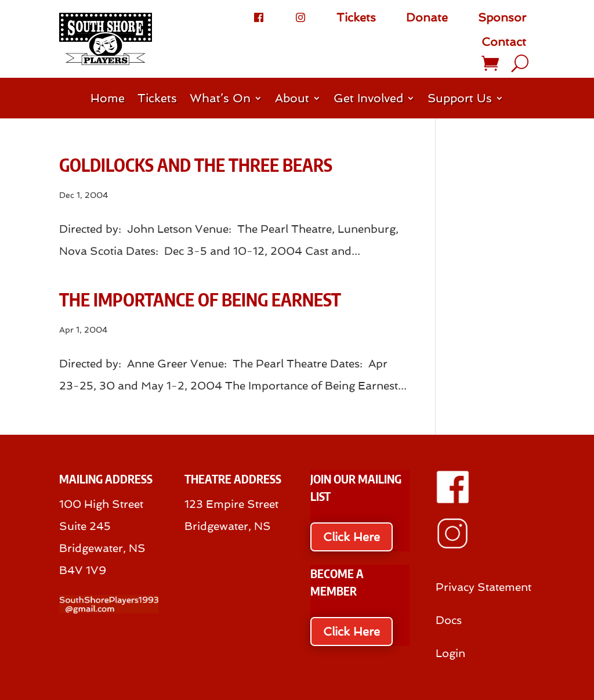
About (292, 100)
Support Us (460, 100)
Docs (449, 620)
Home (108, 100)
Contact (504, 42)
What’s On (220, 100)
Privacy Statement (483, 587)
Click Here (352, 537)
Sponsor (502, 17)
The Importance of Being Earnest (200, 300)
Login (450, 653)
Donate (427, 17)
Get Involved (368, 100)
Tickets (356, 17)
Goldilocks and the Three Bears (196, 165)
